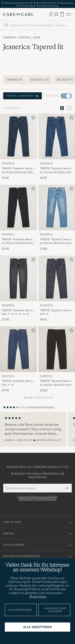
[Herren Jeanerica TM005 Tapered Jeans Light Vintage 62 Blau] (57, 207)
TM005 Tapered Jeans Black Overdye (17, 310)
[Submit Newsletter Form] (67, 488)
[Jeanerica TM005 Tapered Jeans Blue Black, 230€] (18, 147)
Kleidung (24, 37)
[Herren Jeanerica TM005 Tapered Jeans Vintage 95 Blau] (57, 136)
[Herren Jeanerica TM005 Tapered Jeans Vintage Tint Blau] (18, 349)
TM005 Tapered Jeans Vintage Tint (17, 381)
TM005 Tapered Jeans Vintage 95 (55, 168)
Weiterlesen (38, 596)
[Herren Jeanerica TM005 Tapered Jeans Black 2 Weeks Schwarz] (18, 207)
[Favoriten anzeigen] (56, 14)
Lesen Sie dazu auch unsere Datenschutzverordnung (37, 498)
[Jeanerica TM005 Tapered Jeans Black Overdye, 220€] (18, 289)
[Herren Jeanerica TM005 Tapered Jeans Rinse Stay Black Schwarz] (57, 349)
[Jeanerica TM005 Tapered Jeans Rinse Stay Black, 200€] (57, 359)
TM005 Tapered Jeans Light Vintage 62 (55, 239)
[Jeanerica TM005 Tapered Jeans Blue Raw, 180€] (57, 289)
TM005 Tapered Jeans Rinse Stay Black (55, 381)
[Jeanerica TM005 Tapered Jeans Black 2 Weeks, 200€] (18, 218)
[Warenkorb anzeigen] (62, 14)
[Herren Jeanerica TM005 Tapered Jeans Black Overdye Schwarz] (18, 278)
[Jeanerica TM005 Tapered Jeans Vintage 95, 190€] (57, 147)
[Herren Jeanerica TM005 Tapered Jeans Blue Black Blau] (18, 136)
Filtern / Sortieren (22, 96)
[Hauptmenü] (69, 14)
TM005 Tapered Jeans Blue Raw (55, 310)
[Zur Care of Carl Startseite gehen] (18, 14)
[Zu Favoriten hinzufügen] (32, 118)
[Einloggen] (51, 14)
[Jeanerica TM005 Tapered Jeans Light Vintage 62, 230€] (57, 218)
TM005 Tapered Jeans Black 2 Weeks (17, 239)
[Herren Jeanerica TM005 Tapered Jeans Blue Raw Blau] (57, 278)
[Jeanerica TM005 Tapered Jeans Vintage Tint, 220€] (18, 359)
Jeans (37, 37)
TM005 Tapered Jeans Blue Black (17, 168)
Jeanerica (9, 37)
